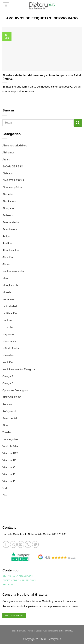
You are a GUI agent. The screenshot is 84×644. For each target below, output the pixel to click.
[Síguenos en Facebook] (6, 544)
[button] (6, 6)
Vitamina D (9, 474)
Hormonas (8, 299)
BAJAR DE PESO (13, 167)
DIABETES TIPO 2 (13, 181)
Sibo (5, 425)
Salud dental (10, 418)
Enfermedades (11, 223)
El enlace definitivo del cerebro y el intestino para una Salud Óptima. (42, 77)
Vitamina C (9, 467)
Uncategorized (11, 439)
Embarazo (8, 216)
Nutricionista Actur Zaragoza (19, 369)
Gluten (6, 264)
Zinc (5, 495)
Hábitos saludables (13, 271)
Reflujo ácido (10, 411)
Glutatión (8, 257)
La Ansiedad (10, 306)
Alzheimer (8, 153)
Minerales (8, 355)
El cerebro (8, 195)
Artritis (6, 160)
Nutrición (8, 362)
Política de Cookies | (35, 631)
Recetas (7, 404)
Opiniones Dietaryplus (15, 390)
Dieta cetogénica (12, 188)
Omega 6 (8, 383)
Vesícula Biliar (11, 446)
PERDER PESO (12, 397)
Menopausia (9, 341)
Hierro (6, 278)
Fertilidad (8, 243)
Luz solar (8, 327)
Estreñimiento (10, 230)
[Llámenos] (28, 544)
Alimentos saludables (15, 146)
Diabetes (8, 174)
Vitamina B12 (10, 453)
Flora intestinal (11, 250)
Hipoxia (7, 292)
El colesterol (9, 202)
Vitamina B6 (9, 460)
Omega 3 (8, 376)
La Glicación (10, 313)
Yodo (5, 488)
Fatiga (6, 236)
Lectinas (7, 320)
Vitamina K (9, 481)
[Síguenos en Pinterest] (35, 544)
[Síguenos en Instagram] (13, 544)
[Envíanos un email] (21, 544)
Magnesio (8, 334)
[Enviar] (78, 123)
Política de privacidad (19, 631)
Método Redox (11, 348)
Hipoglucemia (10, 285)
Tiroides (7, 432)
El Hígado (8, 209)
